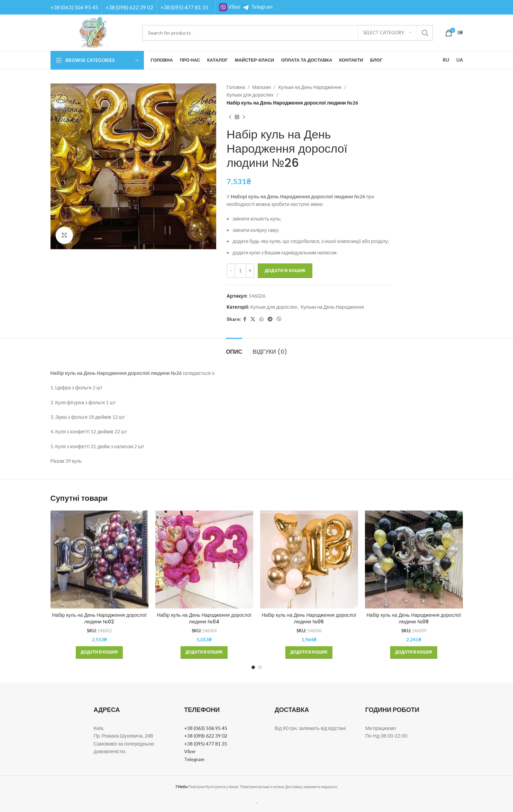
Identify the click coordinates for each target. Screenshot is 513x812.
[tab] (234, 348)
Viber (230, 7)
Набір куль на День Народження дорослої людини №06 (309, 619)
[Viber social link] (279, 319)
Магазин (262, 87)
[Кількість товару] (240, 271)
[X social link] (253, 319)
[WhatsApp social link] (262, 319)
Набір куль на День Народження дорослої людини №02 (99, 619)
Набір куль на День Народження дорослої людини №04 (204, 619)
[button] (99, 652)
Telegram (257, 7)
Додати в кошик (285, 270)
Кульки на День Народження (310, 87)
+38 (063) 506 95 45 (74, 7)
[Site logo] (93, 32)
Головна (236, 87)
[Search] (288, 33)
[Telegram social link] (270, 319)
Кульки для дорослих (250, 95)
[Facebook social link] (245, 319)
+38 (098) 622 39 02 (129, 7)
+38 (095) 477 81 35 (184, 7)
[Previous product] (230, 117)
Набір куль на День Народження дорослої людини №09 (414, 619)
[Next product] (244, 117)
